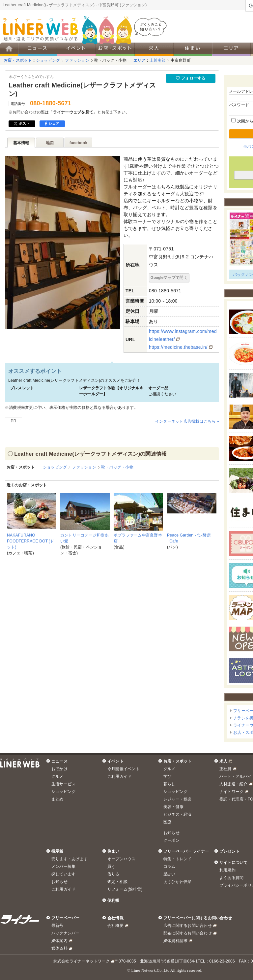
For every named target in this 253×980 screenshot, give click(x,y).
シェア (52, 123)
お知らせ (171, 833)
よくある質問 (231, 878)
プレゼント (229, 851)
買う (111, 866)
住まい (113, 851)
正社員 (225, 769)
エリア (140, 60)
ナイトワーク (231, 792)
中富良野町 (181, 60)
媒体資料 (59, 948)
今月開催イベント (124, 769)
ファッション (77, 60)
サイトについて (234, 863)
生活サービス (63, 784)
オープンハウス (122, 859)
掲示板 (57, 851)
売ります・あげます (70, 859)
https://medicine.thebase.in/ (178, 347)
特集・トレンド (178, 859)
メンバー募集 (63, 866)
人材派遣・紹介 (234, 784)
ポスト (22, 123)
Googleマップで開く (169, 277)
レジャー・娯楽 (178, 799)
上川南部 (158, 60)
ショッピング (48, 60)
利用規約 (227, 870)
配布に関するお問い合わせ (188, 933)
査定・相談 (117, 882)
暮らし (169, 784)
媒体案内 (59, 941)
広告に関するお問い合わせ (188, 926)
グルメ (57, 776)
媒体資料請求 (175, 941)
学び (167, 776)
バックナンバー (66, 933)
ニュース (59, 761)
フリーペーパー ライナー (186, 851)
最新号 (57, 926)
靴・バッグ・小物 (110, 60)
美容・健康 (173, 807)
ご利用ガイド (119, 776)
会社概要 (115, 926)
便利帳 (113, 900)
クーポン (171, 840)
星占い (169, 874)
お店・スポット (18, 60)
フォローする (191, 78)
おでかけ (59, 769)
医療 (167, 822)
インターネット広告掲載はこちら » (187, 421)
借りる (113, 874)
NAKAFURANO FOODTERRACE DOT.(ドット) (30, 541)
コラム (169, 866)
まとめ (57, 799)
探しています (63, 874)
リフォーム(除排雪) (125, 889)
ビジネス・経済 (178, 814)
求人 (223, 761)
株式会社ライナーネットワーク (82, 961)
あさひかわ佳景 (178, 882)
